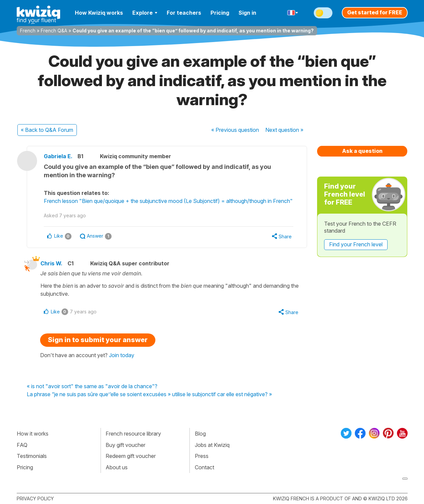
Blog (200, 434)
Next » (284, 130)
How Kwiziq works (99, 13)
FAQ (22, 445)
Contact (204, 467)
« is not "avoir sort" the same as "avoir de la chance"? (92, 387)
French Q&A (54, 31)
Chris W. (51, 263)
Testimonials (32, 456)
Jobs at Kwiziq (212, 445)
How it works (33, 434)
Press (202, 456)
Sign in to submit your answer (98, 340)
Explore (145, 13)
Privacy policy (35, 498)
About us (117, 467)
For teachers (184, 13)
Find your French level (356, 244)
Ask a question (362, 151)
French (28, 31)
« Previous (235, 130)
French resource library (133, 434)
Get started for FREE (375, 12)
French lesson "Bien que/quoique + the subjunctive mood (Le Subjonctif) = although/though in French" (168, 201)
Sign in (247, 13)
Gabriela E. (58, 156)
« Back (47, 130)
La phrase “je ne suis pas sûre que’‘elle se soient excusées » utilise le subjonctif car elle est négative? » (149, 395)
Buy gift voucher (125, 445)
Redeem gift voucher (131, 456)
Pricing (220, 13)
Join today (122, 355)
